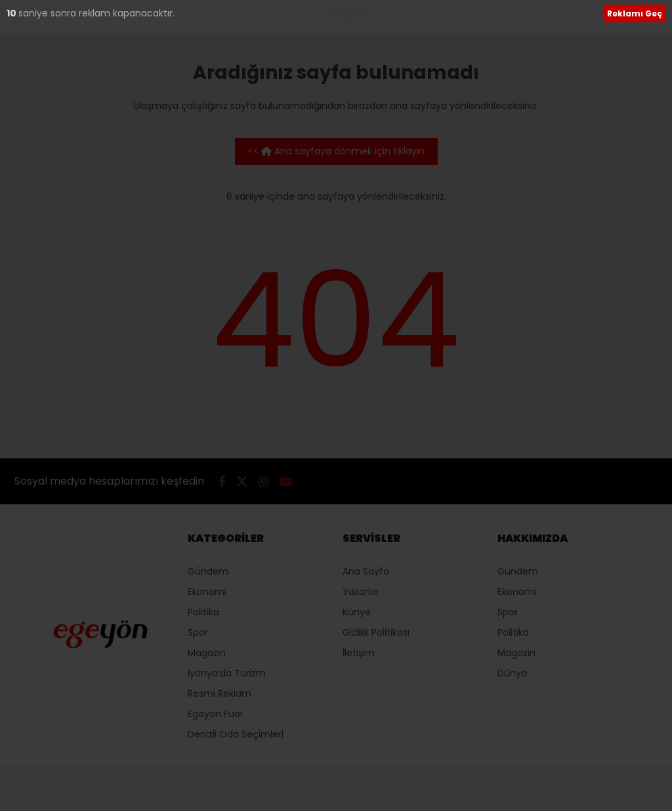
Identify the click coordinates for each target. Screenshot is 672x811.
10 (12, 13)
